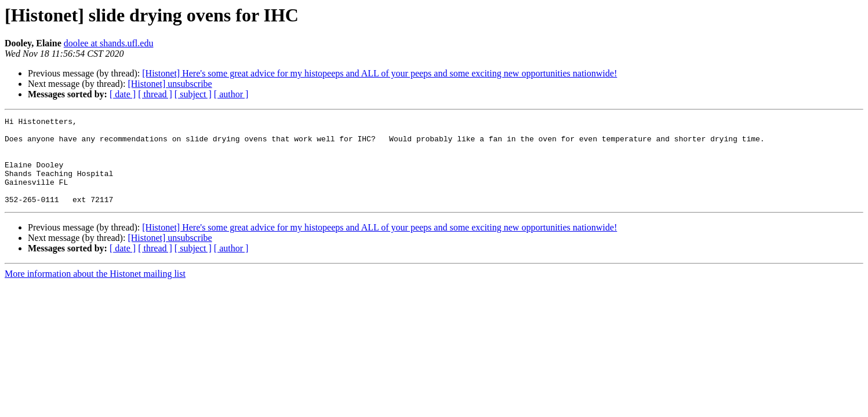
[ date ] (123, 94)
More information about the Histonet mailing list (95, 291)
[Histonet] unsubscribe (170, 84)
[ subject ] (193, 94)
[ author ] (231, 94)
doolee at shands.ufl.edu (109, 43)
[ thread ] (155, 94)
